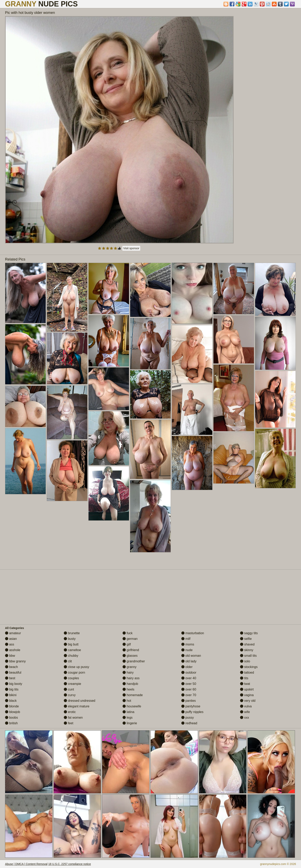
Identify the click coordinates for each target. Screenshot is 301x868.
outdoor (189, 673)
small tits (248, 656)
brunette (72, 633)
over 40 (189, 678)
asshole (13, 650)
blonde (12, 706)
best (10, 678)
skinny (247, 650)
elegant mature (77, 706)
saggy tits (249, 633)
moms (188, 644)
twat (245, 684)
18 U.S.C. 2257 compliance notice (70, 864)
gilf (127, 644)
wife (245, 712)
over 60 (189, 689)
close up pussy (76, 667)
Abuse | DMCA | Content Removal (26, 864)
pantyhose (191, 706)
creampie (72, 684)
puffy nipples (192, 712)
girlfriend (131, 650)
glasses (130, 656)
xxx (244, 718)
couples (71, 678)
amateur (13, 633)
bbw (10, 656)
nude (187, 650)
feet (69, 723)
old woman (191, 656)
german (130, 639)
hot (127, 701)
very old (248, 701)
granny (129, 667)
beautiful (13, 673)
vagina (247, 695)
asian (11, 639)
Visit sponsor (131, 248)
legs (128, 718)
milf (186, 639)
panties (189, 701)
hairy (128, 673)
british (11, 723)
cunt (69, 689)
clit (68, 661)
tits (244, 678)
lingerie (130, 723)
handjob (130, 684)
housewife (132, 706)
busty (70, 639)
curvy (70, 695)
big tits (12, 689)
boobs (11, 718)
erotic (70, 712)
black (11, 701)
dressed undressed (80, 701)
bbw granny (15, 661)
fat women (73, 718)
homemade (133, 695)
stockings (249, 667)
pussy (188, 718)
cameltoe (72, 650)
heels (128, 689)
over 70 (189, 695)
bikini (11, 695)
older (187, 667)
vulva (246, 706)
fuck (128, 633)
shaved (247, 644)
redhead (189, 723)
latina (128, 712)
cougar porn (74, 673)
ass (10, 644)
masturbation (193, 633)
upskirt (247, 689)
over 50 (189, 684)
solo (245, 661)
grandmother (134, 661)
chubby (71, 656)
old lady (189, 661)
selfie (246, 639)
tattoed (247, 673)
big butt (71, 644)
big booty (14, 684)
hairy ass (131, 678)
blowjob (13, 712)
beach (11, 667)
